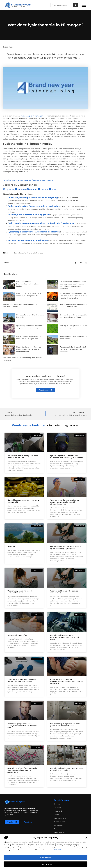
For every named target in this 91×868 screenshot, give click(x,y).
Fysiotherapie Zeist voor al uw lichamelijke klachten (34, 232)
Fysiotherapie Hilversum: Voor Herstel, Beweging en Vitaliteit (66, 769)
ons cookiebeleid (55, 850)
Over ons (57, 804)
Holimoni (11, 546)
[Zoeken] (75, 5)
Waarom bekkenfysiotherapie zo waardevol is (64, 592)
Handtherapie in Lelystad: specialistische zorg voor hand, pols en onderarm (67, 681)
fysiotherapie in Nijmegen (32, 116)
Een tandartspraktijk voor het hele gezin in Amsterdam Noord (65, 725)
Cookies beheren (46, 864)
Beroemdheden (59, 822)
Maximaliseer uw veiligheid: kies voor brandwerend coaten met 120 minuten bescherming (74, 296)
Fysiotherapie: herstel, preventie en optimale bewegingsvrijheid (65, 548)
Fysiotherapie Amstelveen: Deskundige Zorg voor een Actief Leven (65, 637)
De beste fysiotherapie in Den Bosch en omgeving (33, 198)
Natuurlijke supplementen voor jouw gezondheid (23, 501)
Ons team (57, 808)
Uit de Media (58, 825)
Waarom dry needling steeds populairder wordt (20, 592)
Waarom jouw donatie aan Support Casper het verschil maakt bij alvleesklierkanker (65, 502)
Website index (59, 829)
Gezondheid (8, 47)
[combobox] (62, 5)
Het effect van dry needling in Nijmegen (28, 240)
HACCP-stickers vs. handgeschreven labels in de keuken (28, 284)
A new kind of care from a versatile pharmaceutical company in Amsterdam (22, 770)
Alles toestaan (46, 858)
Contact (57, 815)
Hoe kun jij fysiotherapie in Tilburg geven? (29, 215)
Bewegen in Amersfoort (18, 635)
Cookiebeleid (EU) (60, 818)
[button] (86, 838)
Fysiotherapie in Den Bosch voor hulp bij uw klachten (34, 206)
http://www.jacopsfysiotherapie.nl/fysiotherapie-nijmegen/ (28, 180)
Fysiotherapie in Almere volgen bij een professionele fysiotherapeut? (42, 223)
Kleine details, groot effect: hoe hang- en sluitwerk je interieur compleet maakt (29, 349)
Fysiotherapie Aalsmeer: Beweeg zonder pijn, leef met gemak (22, 680)
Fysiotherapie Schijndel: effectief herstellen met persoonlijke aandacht (73, 349)
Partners (58, 811)
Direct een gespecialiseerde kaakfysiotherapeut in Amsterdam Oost (22, 726)
